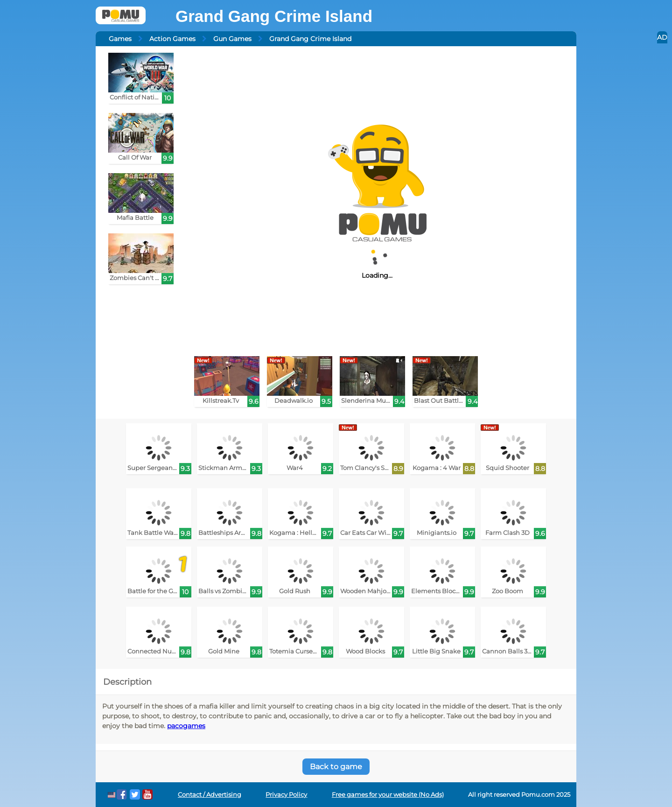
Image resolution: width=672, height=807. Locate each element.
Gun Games (232, 39)
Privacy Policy (286, 795)
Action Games (172, 39)
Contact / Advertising (210, 795)
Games (120, 39)
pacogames (186, 726)
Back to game (336, 767)
